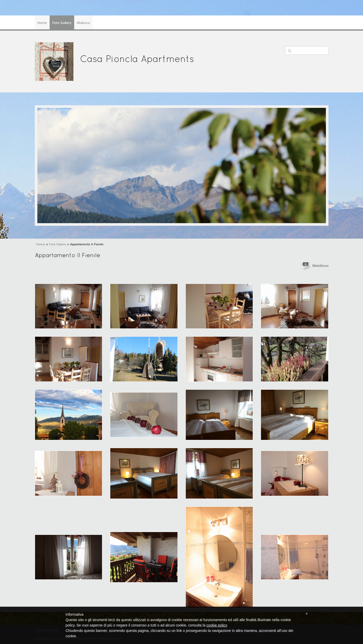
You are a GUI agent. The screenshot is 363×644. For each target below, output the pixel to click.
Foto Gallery (62, 23)
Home (42, 23)
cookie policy (217, 625)
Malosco (83, 23)
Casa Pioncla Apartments (137, 60)
